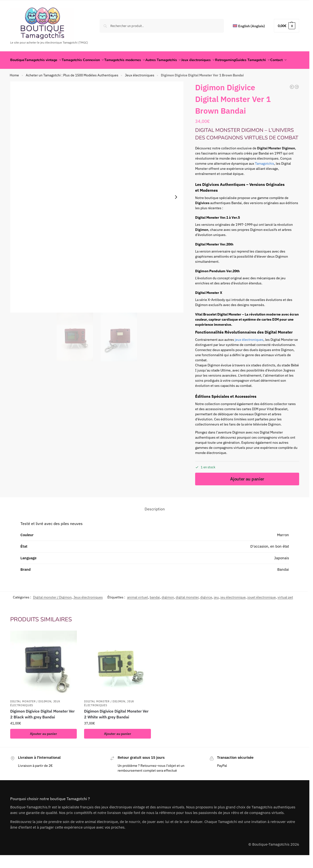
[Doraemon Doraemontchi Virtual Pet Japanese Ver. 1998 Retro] (292, 99)
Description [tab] (155, 521)
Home (14, 87)
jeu (216, 609)
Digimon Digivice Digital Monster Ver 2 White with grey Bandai (116, 726)
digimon (168, 609)
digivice (206, 609)
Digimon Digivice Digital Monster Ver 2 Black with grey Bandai (42, 726)
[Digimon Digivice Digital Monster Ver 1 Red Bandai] (297, 99)
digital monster (187, 609)
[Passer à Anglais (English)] (249, 26)
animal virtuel (138, 609)
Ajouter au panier (247, 491)
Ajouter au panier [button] (43, 746)
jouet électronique (262, 609)
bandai (155, 609)
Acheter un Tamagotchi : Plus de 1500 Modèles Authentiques (72, 87)
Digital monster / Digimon (52, 609)
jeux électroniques (249, 352)
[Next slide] (176, 209)
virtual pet (285, 609)
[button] (287, 26)
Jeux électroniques (140, 87)
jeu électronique (233, 609)
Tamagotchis (265, 175)
